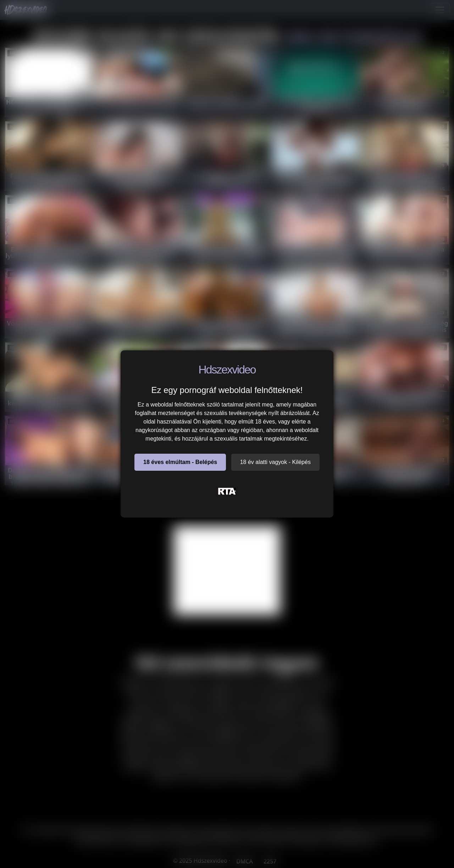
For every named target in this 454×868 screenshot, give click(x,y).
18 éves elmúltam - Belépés (180, 462)
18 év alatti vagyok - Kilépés (275, 462)
